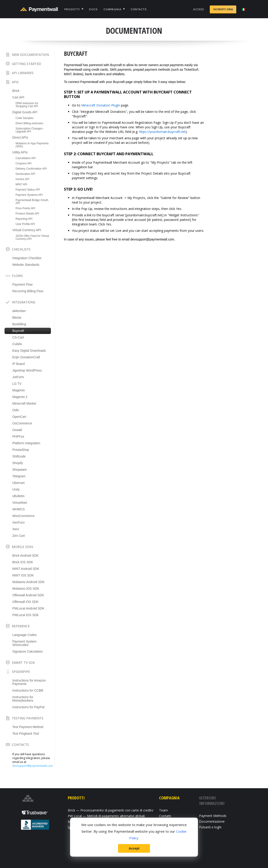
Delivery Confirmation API (31, 169)
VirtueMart (20, 503)
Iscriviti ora (223, 9)
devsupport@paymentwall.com (33, 766)
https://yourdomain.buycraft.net (162, 132)
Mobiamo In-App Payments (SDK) (32, 145)
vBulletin (18, 496)
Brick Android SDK (25, 555)
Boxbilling (19, 324)
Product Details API (27, 214)
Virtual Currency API (27, 230)
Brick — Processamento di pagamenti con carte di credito (111, 810)
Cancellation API (26, 158)
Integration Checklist (27, 258)
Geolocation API (25, 174)
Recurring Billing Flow (28, 291)
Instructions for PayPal (28, 707)
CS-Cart (18, 337)
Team (163, 810)
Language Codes (25, 635)
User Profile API (25, 224)
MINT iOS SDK (23, 575)
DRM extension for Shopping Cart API (27, 105)
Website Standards (26, 265)
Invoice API (22, 179)
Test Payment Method (28, 727)
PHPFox (18, 437)
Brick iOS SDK (23, 562)
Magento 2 (20, 397)
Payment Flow (22, 284)
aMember (19, 311)
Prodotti (72, 9)
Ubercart (18, 483)
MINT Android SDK (26, 569)
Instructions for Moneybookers (23, 699)
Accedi (199, 9)
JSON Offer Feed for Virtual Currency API (32, 237)
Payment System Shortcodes (24, 643)
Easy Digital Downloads (29, 351)
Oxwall (17, 430)
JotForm (18, 377)
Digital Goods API (25, 112)
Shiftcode (19, 456)
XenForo (18, 522)
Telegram (19, 476)
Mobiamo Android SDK (29, 582)
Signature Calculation (28, 651)
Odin (16, 410)
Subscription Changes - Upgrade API (30, 130)
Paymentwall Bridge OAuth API (32, 202)
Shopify (18, 463)
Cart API (18, 97)
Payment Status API (28, 190)
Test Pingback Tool (26, 734)
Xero (16, 529)
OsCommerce (22, 423)
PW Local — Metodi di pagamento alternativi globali (106, 816)
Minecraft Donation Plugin (101, 105)
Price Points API (25, 208)
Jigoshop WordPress (27, 370)
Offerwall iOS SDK (25, 602)
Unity (16, 489)
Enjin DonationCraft (26, 357)
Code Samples (25, 118)
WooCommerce (23, 516)
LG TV (17, 384)
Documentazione (212, 821)
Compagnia (112, 9)
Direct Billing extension (29, 123)
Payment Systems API (29, 195)
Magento (18, 390)
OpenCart (19, 417)
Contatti (165, 816)
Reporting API (24, 219)
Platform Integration (26, 443)
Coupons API (24, 163)
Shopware (20, 470)
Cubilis (17, 344)
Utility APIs (20, 152)
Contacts (139, 9)
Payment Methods (213, 816)
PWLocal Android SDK (28, 608)
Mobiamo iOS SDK (26, 589)
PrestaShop (21, 450)
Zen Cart (18, 536)
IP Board (18, 364)
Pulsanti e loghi (210, 827)
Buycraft (18, 331)
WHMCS (18, 509)
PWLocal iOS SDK (26, 615)
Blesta (17, 318)
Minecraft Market (24, 403)
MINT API (21, 184)
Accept (134, 848)
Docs (93, 9)
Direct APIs (20, 137)
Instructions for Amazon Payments (29, 682)
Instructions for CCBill (28, 690)
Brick (16, 91)
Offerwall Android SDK (28, 595)
